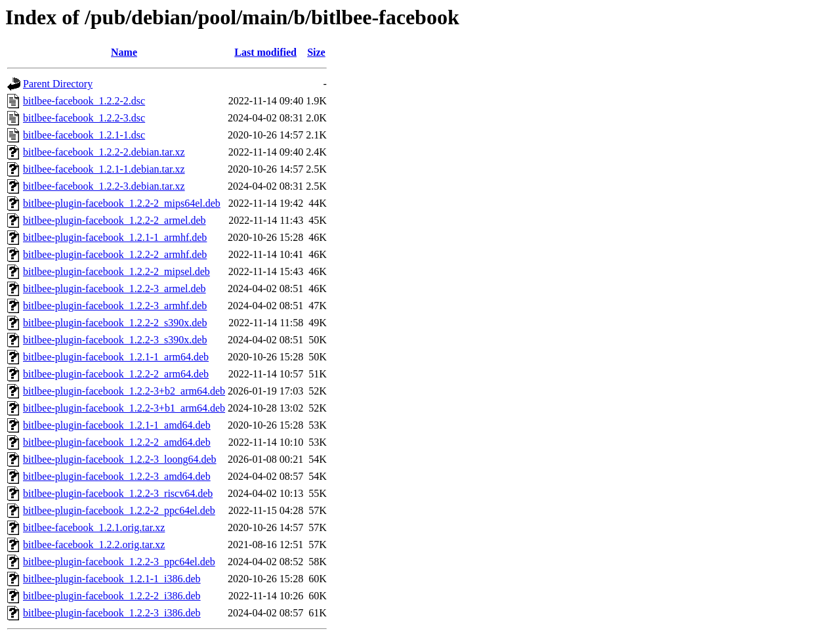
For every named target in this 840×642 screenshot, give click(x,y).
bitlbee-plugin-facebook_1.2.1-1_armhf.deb (115, 237)
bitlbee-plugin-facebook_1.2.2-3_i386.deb (112, 613)
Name (124, 52)
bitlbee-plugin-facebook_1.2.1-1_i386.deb (112, 579)
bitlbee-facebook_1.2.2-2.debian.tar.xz (104, 152)
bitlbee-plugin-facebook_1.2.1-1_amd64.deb (117, 425)
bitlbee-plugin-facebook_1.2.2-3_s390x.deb (115, 340)
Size (316, 52)
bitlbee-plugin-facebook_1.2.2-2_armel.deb (115, 220)
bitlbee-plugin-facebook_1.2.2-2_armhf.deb (115, 254)
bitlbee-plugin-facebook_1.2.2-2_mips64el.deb (122, 203)
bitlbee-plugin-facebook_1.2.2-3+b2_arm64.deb (124, 391)
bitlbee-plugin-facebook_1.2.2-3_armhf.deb (115, 306)
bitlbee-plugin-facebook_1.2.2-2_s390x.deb (115, 323)
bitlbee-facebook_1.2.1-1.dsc (84, 135)
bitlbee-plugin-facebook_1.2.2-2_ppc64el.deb (119, 510)
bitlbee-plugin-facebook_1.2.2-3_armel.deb (115, 289)
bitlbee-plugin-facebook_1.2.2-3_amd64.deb (117, 476)
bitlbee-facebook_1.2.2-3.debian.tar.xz (104, 186)
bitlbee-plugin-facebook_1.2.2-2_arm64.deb (116, 374)
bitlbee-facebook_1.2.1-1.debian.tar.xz (104, 169)
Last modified (265, 52)
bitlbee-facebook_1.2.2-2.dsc (84, 101)
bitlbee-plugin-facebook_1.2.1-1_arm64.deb (116, 357)
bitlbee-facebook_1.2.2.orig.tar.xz (94, 545)
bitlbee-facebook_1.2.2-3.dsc (84, 118)
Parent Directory (58, 84)
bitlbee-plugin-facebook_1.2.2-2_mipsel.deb (116, 271)
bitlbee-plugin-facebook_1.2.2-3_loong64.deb (120, 459)
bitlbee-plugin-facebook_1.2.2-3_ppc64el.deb (119, 562)
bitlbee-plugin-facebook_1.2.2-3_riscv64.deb (118, 493)
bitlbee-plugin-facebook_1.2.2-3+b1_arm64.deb (124, 408)
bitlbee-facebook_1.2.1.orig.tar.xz (94, 527)
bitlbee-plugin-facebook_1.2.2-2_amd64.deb (117, 442)
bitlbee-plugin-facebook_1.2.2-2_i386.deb (112, 596)
